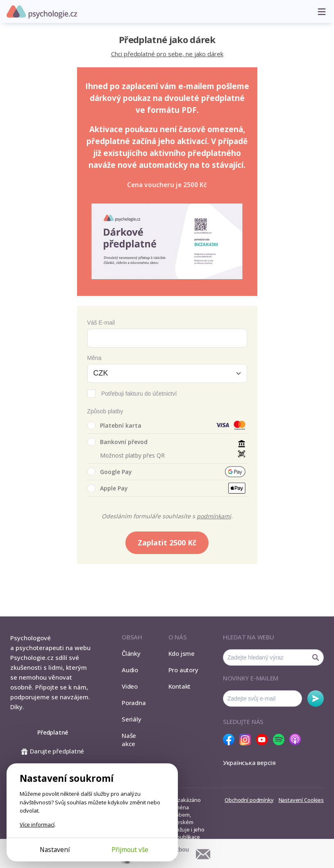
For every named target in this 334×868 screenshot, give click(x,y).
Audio (130, 670)
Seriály (131, 719)
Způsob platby (105, 411)
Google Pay (110, 472)
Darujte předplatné (53, 751)
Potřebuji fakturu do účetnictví (139, 394)
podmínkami (214, 516)
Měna (94, 358)
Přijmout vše (130, 850)
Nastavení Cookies (301, 800)
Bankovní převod (117, 442)
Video (130, 686)
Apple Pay (108, 488)
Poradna (134, 703)
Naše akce (129, 740)
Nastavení (55, 850)
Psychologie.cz (42, 12)
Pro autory (183, 670)
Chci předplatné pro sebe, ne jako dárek (167, 54)
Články (131, 653)
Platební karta (114, 426)
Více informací (37, 824)
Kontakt (179, 686)
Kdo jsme (182, 653)
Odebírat (316, 699)
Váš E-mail (101, 323)
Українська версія (249, 763)
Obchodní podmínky (249, 800)
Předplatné (53, 732)
